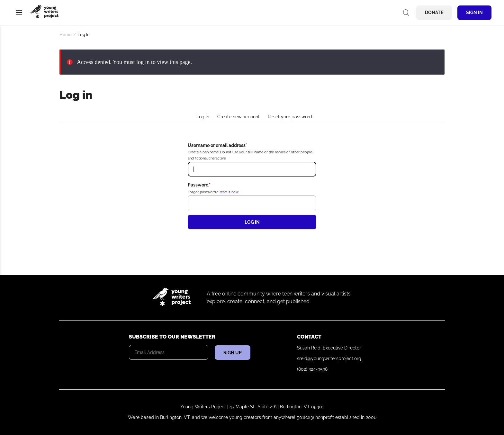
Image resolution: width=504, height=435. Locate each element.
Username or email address (217, 145)
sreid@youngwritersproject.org (329, 358)
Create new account (239, 117)
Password (198, 185)
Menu (19, 13)
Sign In (474, 13)
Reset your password (290, 117)
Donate (434, 13)
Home (66, 35)
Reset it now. (229, 192)
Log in (203, 117)
